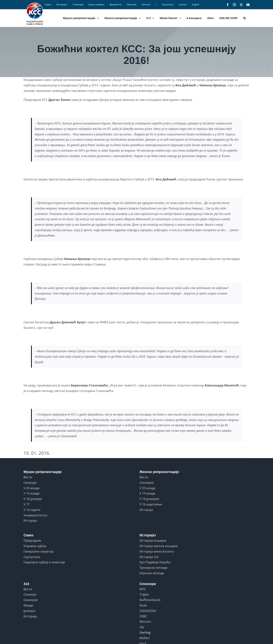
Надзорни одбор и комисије (44, 562)
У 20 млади (32, 488)
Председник (32, 540)
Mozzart (145, 622)
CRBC (143, 616)
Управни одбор (35, 546)
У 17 (27, 504)
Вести (28, 477)
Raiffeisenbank (150, 600)
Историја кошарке (153, 540)
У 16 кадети (32, 510)
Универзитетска (35, 515)
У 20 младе (147, 488)
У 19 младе (147, 493)
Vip (142, 627)
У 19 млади (32, 493)
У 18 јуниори (33, 499)
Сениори (30, 483)
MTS (143, 589)
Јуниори (29, 611)
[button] (244, 18)
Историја (30, 521)
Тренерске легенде (153, 568)
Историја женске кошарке (159, 546)
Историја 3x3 (149, 557)
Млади (28, 605)
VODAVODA (148, 611)
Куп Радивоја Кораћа (155, 562)
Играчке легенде (152, 573)
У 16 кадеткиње (151, 504)
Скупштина (32, 557)
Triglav (144, 594)
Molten (145, 638)
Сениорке (147, 483)
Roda (143, 605)
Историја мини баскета (157, 551)
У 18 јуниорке (149, 499)
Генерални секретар (39, 551)
